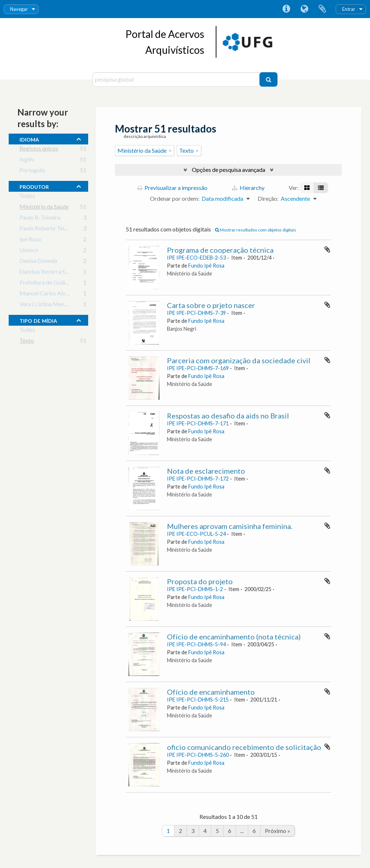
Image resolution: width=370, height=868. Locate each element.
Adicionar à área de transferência (327, 249)
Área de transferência (322, 9)
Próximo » (277, 831)
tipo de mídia (38, 320)
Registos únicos (39, 150)
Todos (27, 197)
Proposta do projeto (200, 581)
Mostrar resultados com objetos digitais (256, 230)
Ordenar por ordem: (175, 198)
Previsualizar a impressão (172, 188)
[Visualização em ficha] (307, 188)
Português (32, 171)
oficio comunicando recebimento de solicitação (244, 747)
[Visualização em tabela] (321, 188)
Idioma (304, 9)
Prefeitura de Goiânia (46, 284)
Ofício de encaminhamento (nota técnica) (234, 637)
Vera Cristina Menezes (48, 305)
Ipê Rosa (30, 240)
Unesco (29, 251)
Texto (27, 342)
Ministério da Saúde (44, 208)
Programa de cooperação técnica (220, 250)
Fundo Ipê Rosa (206, 266)
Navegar (19, 9)
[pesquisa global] (177, 79)
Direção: (268, 198)
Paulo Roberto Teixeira (48, 229)
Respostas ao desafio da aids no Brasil (228, 416)
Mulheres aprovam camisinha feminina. (230, 526)
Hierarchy (248, 188)
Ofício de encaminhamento (211, 692)
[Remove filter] (170, 151)
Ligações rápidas (286, 9)
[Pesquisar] (268, 79)
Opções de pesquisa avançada (229, 170)
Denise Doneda (38, 262)
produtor (34, 186)
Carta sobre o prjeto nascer (211, 305)
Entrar (349, 9)
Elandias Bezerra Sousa (48, 273)
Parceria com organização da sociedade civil (239, 360)
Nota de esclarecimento (206, 471)
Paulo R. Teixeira (40, 219)
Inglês (27, 160)
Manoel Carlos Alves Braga (53, 294)
